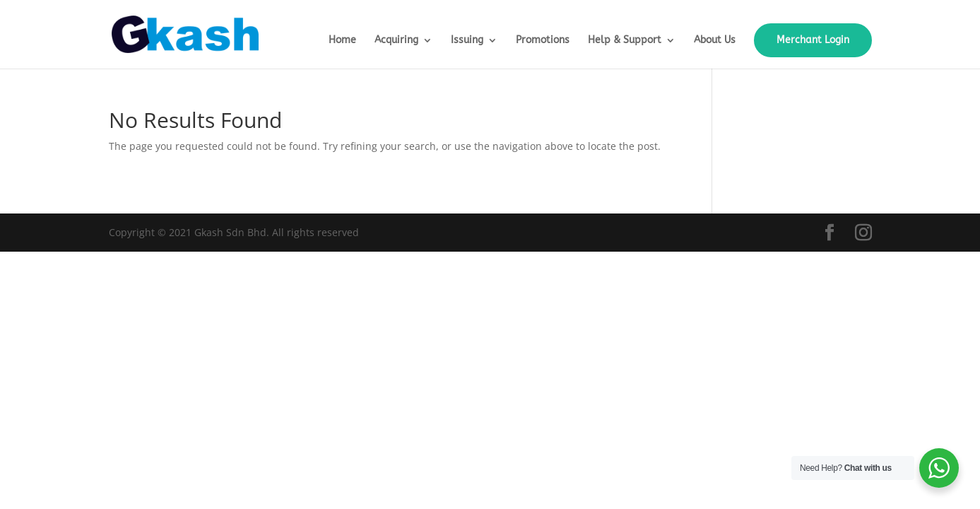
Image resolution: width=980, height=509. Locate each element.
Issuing (467, 41)
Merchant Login (813, 40)
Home (342, 41)
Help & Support (625, 41)
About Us (715, 41)
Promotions (543, 41)
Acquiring (396, 41)
